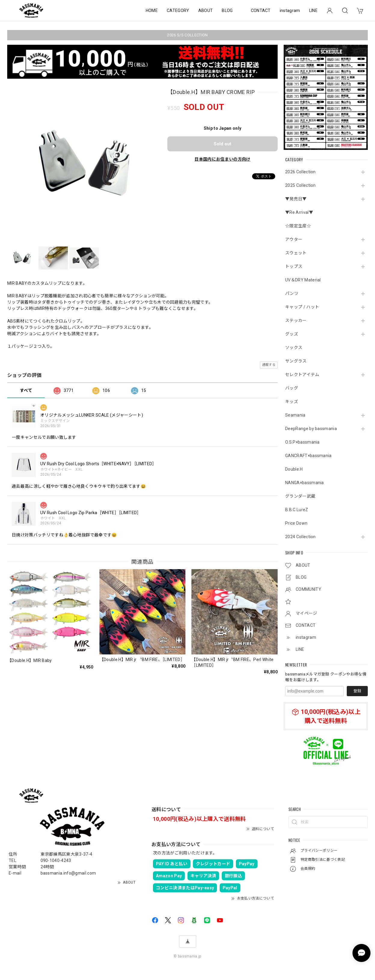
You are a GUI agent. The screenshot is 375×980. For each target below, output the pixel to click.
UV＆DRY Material (303, 280)
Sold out (223, 144)
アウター (294, 239)
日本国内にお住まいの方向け (222, 159)
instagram (290, 11)
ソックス (294, 347)
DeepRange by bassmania (311, 429)
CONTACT (261, 11)
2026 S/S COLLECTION (187, 35)
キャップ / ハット (302, 307)
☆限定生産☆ (298, 226)
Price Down (296, 523)
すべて (26, 390)
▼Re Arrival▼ (299, 212)
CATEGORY (178, 11)
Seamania (295, 415)
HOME (152, 11)
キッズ (292, 402)
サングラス (296, 361)
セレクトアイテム (302, 375)
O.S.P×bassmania (302, 442)
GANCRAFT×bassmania (308, 456)
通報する (269, 365)
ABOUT (206, 11)
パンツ (292, 293)
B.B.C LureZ (297, 510)
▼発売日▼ (296, 199)
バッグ (292, 388)
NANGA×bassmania (305, 483)
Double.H (294, 469)
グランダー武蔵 (300, 496)
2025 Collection (300, 185)
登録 (357, 691)
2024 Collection (300, 537)
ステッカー (296, 320)
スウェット (296, 253)
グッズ (292, 334)
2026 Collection (300, 172)
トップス (294, 266)
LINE (313, 11)
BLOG (227, 11)
